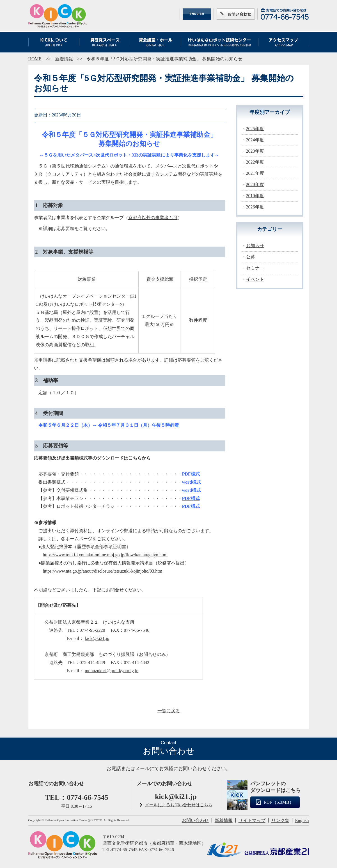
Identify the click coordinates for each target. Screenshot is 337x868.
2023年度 (255, 151)
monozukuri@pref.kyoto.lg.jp (112, 671)
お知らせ (255, 246)
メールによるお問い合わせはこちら (179, 805)
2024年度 (255, 140)
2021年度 (255, 173)
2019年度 (255, 196)
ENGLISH (197, 14)
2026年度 (255, 207)
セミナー (255, 268)
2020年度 (255, 184)
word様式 (192, 490)
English (302, 820)
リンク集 (280, 820)
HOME (35, 59)
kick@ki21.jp (97, 638)
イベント (255, 279)
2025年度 (255, 129)
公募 (251, 257)
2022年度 (255, 162)
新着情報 (64, 59)
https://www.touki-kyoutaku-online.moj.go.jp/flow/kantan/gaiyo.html (105, 555)
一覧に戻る (169, 711)
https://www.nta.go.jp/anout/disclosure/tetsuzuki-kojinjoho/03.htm (103, 571)
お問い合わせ (236, 14)
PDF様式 (191, 506)
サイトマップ (252, 820)
